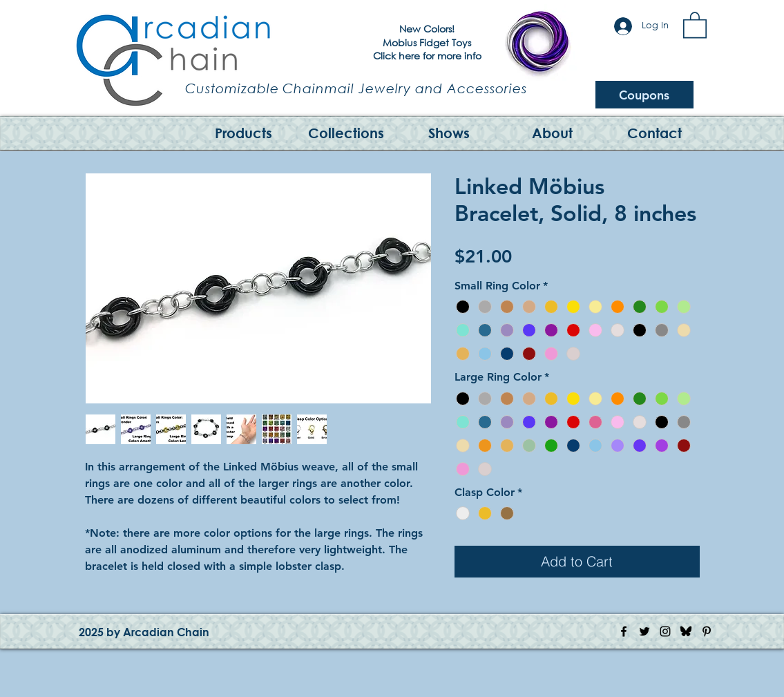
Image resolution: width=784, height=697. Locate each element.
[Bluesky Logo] (686, 631)
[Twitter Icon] (644, 631)
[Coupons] (644, 95)
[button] (695, 24)
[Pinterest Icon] (707, 631)
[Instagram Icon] (665, 631)
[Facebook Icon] (624, 631)
